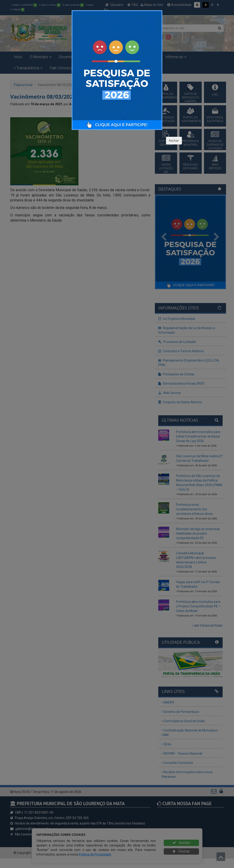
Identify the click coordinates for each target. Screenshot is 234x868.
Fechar (174, 141)
